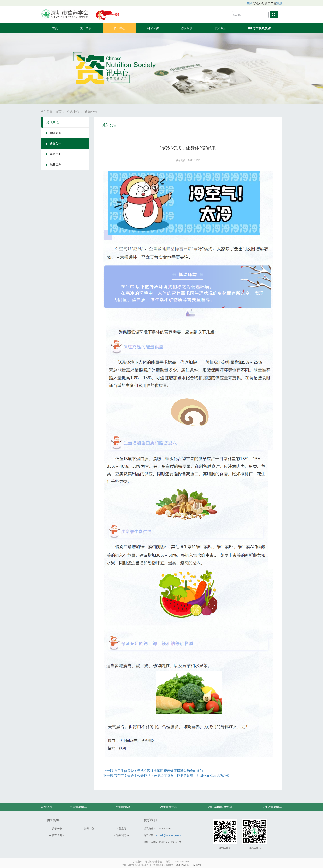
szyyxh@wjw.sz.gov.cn (168, 835)
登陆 (249, 3)
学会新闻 (56, 133)
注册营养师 (123, 807)
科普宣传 (153, 28)
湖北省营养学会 (272, 807)
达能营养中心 (169, 807)
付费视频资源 (260, 28)
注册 (279, 3)
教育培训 (187, 28)
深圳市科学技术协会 (220, 807)
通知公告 (91, 112)
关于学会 (86, 28)
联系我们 (221, 28)
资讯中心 (119, 28)
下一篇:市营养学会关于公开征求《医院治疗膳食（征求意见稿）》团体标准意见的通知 (166, 776)
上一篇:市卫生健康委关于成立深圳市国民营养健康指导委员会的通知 (153, 771)
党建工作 (56, 165)
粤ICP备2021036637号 (189, 865)
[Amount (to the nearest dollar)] (250, 15)
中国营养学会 (78, 807)
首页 (55, 28)
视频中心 (56, 154)
